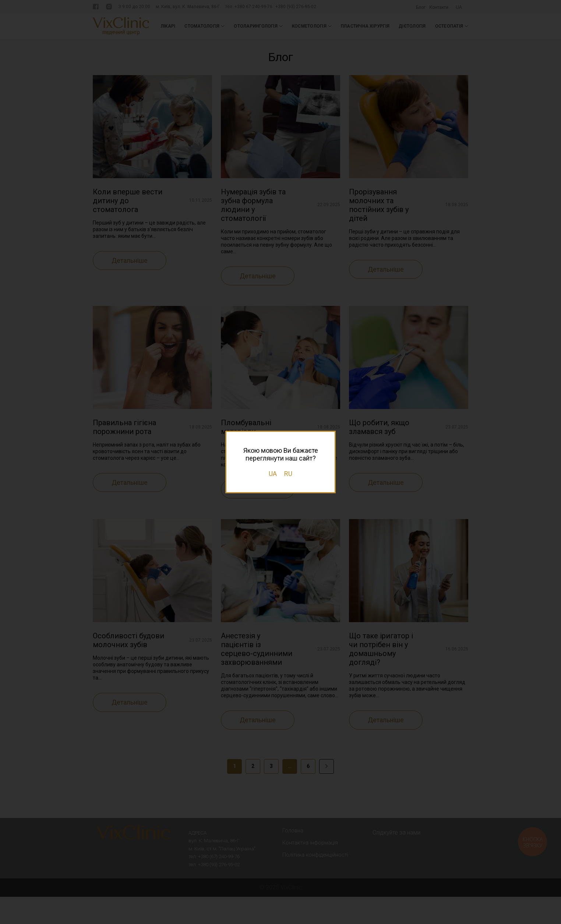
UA (273, 474)
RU (288, 474)
